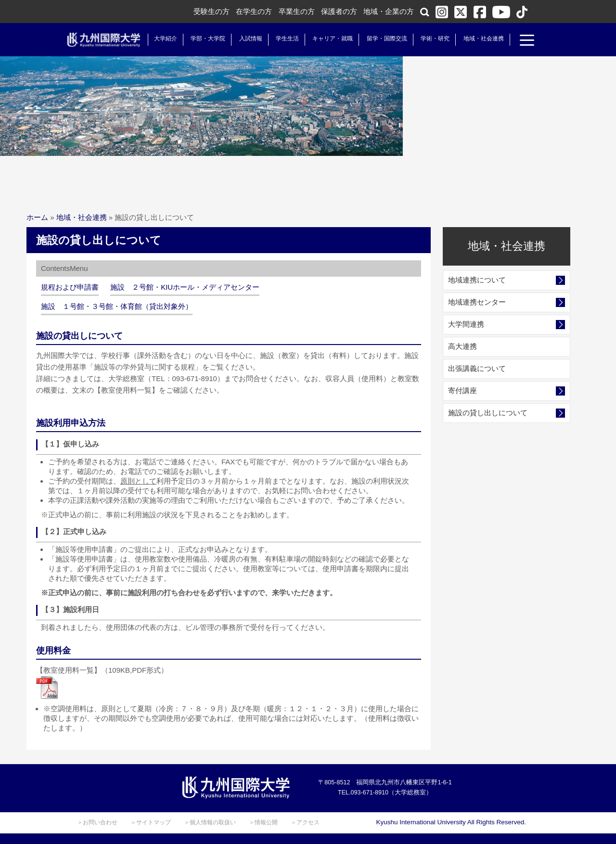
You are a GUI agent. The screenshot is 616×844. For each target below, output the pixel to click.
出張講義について (477, 368)
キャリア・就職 (327, 38)
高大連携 (462, 346)
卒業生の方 (297, 11)
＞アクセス (305, 822)
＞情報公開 (263, 822)
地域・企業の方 (389, 11)
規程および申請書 (70, 287)
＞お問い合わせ (97, 822)
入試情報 (245, 38)
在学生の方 (254, 11)
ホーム (37, 217)
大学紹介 (160, 38)
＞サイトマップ (151, 822)
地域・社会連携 (477, 38)
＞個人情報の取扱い (210, 822)
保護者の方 (339, 11)
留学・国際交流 (381, 38)
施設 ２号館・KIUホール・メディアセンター (185, 287)
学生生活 (282, 38)
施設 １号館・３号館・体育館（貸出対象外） (117, 306)
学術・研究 (429, 38)
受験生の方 (212, 11)
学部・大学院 (202, 38)
